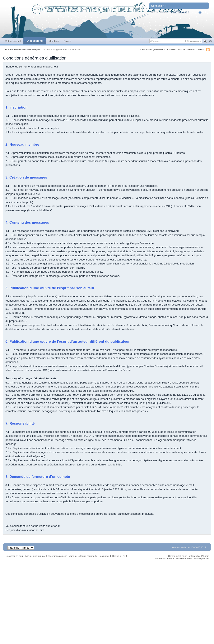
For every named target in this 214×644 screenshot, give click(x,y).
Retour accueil (13, 41)
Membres (54, 41)
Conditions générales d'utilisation (158, 49)
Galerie (68, 41)
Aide (203, 12)
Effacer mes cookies (57, 556)
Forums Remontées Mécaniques (23, 49)
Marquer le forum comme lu (83, 556)
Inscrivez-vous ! (180, 12)
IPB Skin (115, 556)
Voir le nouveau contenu (191, 49)
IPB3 (124, 556)
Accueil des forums (35, 556)
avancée (210, 41)
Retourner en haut (14, 556)
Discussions (35, 41)
